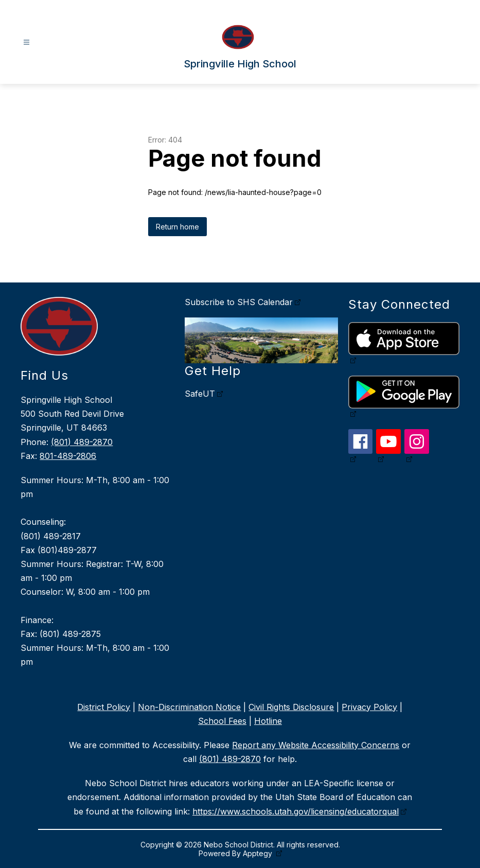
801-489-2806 (68, 456)
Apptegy (259, 853)
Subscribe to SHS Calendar (239, 302)
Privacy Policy (369, 707)
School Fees (222, 721)
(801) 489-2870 (82, 442)
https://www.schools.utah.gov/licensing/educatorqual (296, 811)
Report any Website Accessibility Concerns (316, 745)
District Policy (104, 707)
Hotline (268, 721)
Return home (177, 227)
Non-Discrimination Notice (189, 707)
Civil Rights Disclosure (291, 707)
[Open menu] (26, 42)
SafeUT (200, 394)
